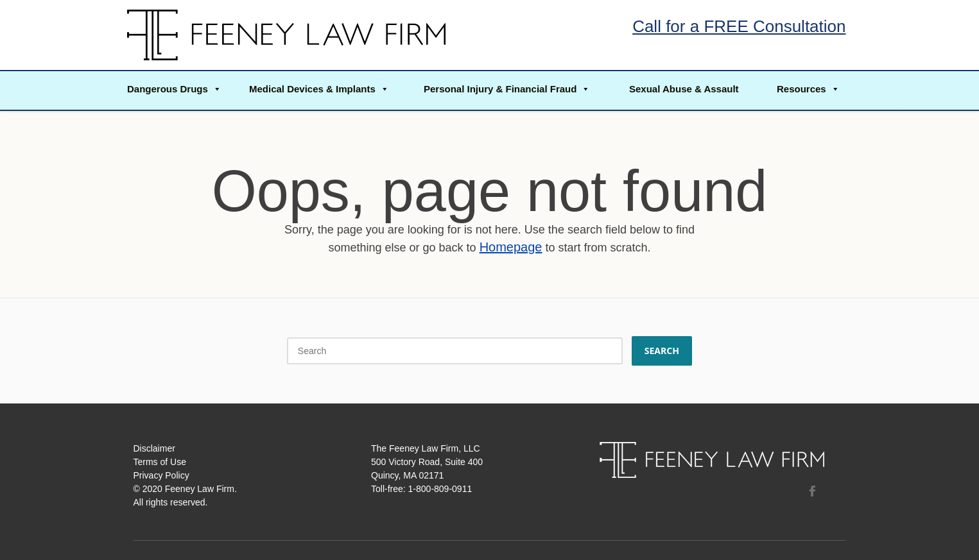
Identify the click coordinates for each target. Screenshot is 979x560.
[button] (173, 90)
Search (662, 351)
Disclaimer (154, 448)
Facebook (812, 491)
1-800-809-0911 (440, 489)
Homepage (511, 247)
